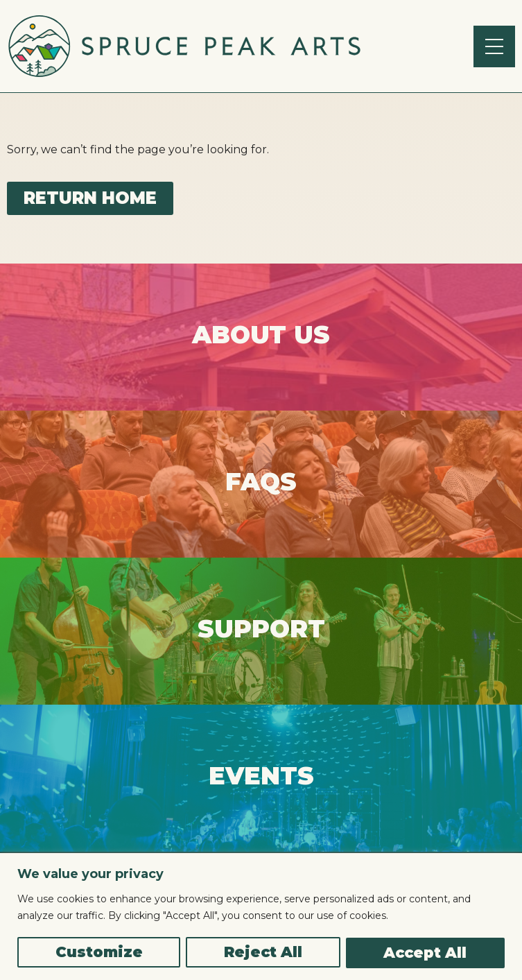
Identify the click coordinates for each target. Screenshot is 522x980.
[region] (261, 917)
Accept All (425, 953)
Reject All (263, 953)
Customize (99, 953)
